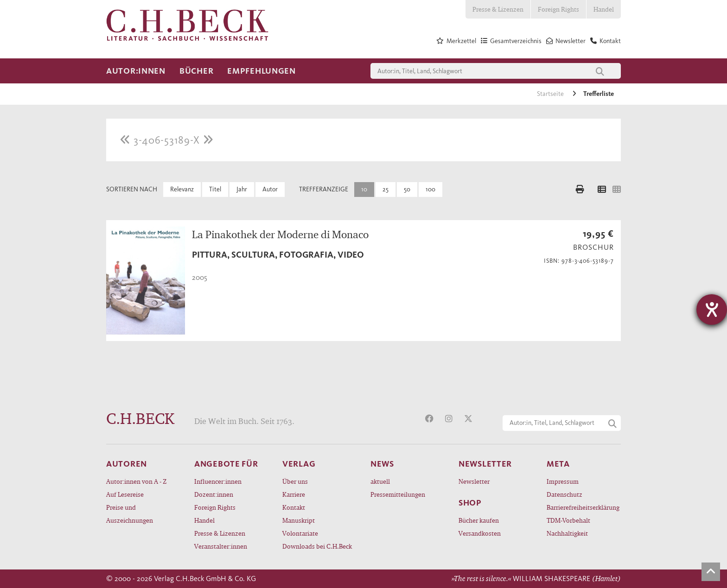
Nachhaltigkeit (567, 533)
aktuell (380, 481)
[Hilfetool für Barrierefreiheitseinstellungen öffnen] (712, 310)
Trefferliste (599, 94)
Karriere (294, 494)
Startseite (551, 94)
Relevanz (182, 189)
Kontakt (294, 507)
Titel (215, 189)
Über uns (295, 481)
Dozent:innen (214, 494)
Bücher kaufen (479, 520)
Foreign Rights (558, 9)
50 (407, 189)
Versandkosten (480, 533)
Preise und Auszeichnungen (130, 514)
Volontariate (300, 533)
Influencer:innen (218, 481)
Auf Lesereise (125, 494)
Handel (604, 9)
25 (386, 189)
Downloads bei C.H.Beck (317, 546)
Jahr (242, 189)
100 (430, 189)
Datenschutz (564, 494)
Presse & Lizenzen (498, 9)
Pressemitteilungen (398, 494)
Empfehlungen (261, 71)
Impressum (563, 481)
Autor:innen (136, 71)
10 (364, 189)
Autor (270, 189)
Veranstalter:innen (221, 546)
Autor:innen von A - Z (136, 481)
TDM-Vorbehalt (568, 520)
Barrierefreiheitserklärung (583, 507)
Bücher (196, 71)
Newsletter (474, 481)
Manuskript (299, 520)
